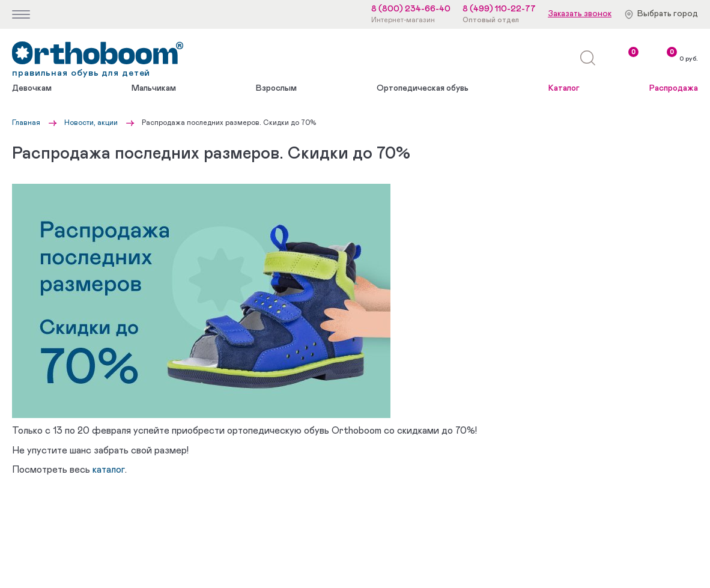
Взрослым (276, 88)
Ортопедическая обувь (423, 88)
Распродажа (674, 88)
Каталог (564, 88)
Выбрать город (668, 14)
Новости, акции (91, 123)
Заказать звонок (580, 14)
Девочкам (32, 88)
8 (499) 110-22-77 (499, 9)
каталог (109, 470)
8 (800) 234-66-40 (411, 9)
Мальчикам (154, 88)
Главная (26, 123)
